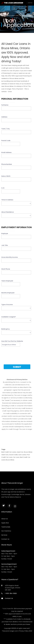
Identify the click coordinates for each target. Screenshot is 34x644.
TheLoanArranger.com (10, 631)
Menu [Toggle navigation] (30, 3)
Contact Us (5, 539)
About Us (5, 519)
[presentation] (17, 356)
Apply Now (5, 523)
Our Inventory (6, 531)
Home (4, 16)
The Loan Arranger (12, 3)
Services (4, 535)
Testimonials (6, 527)
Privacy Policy (24, 631)
